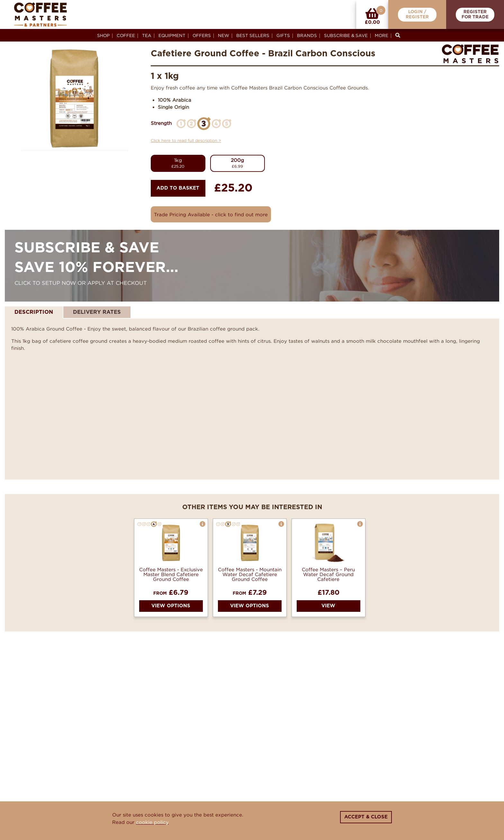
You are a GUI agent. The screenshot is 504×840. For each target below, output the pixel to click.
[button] (203, 524)
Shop (103, 35)
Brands (307, 35)
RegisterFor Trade (475, 15)
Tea (147, 35)
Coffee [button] (126, 35)
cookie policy (152, 822)
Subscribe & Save (346, 35)
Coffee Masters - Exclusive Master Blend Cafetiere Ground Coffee (171, 574)
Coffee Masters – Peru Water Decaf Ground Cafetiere (328, 574)
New (224, 35)
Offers (202, 35)
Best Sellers (253, 35)
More (382, 35)
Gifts (283, 35)
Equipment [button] (172, 35)
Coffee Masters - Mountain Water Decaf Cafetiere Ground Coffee (250, 574)
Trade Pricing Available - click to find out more (211, 214)
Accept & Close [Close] (366, 817)
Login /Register (417, 15)
